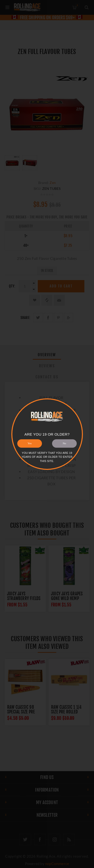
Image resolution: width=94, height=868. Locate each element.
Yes (30, 443)
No (64, 443)
